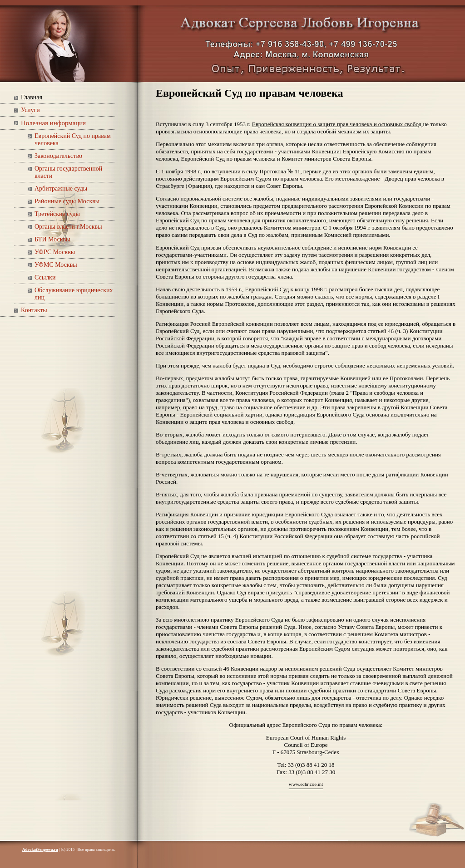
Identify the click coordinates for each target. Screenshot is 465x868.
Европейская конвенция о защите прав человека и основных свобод (338, 124)
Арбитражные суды (61, 189)
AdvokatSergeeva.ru (40, 849)
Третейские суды (57, 214)
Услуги (30, 110)
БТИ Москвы (52, 239)
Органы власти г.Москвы (68, 227)
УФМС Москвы (56, 265)
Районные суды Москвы (67, 201)
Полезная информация (53, 123)
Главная (32, 97)
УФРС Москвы (55, 252)
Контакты (34, 310)
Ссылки (45, 277)
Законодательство (58, 156)
